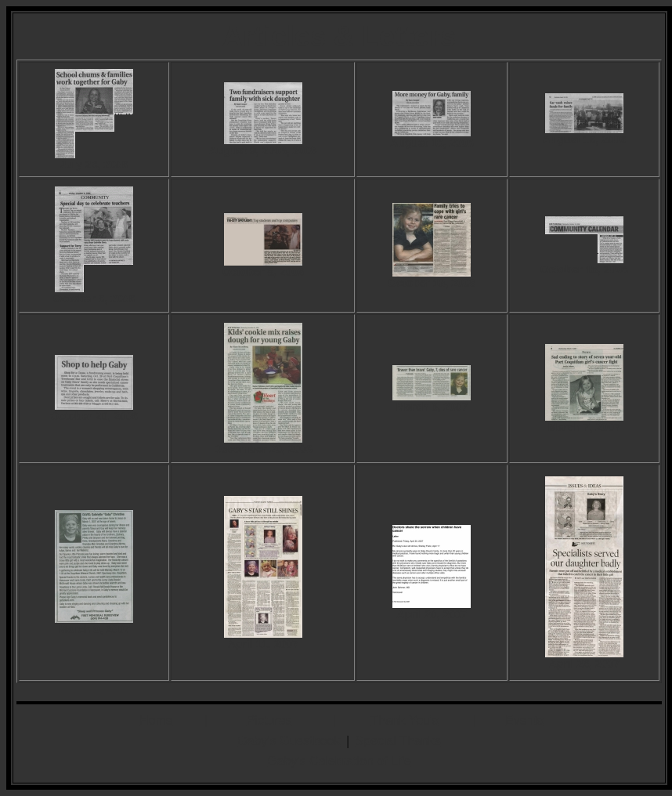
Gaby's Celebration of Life (339, 761)
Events (524, 720)
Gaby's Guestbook (289, 741)
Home (156, 720)
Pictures (269, 720)
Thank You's (405, 720)
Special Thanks (398, 741)
